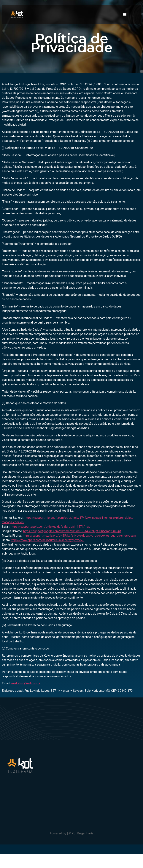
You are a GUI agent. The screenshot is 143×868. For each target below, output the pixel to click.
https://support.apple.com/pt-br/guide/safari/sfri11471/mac (50, 527)
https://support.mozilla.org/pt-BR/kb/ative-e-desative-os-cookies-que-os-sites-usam (79, 536)
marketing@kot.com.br (26, 683)
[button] (124, 14)
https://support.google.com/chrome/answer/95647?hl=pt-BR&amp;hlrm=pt (72, 531)
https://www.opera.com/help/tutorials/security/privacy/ (47, 540)
